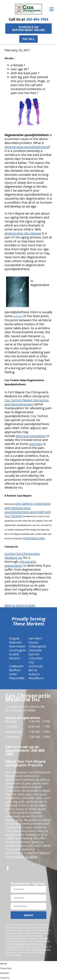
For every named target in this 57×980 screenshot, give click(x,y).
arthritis (18, 316)
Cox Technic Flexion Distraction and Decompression (27, 402)
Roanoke (15, 642)
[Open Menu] (52, 9)
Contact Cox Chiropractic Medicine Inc (22, 556)
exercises (35, 444)
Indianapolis (37, 646)
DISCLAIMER (19, 944)
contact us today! (25, 857)
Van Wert (35, 638)
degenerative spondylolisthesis (27, 147)
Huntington (18, 650)
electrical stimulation (31, 436)
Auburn (34, 674)
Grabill (14, 654)
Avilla (13, 674)
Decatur (15, 658)
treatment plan (34, 538)
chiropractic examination (20, 564)
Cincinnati (36, 666)
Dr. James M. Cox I (41, 950)
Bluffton (15, 670)
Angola (14, 638)
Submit (28, 915)
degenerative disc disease (23, 233)
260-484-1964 (37, 19)
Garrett (34, 654)
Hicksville (35, 650)
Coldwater (16, 666)
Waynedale (17, 678)
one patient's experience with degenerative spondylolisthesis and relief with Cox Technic (28, 510)
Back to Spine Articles (20, 605)
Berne (33, 670)
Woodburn (36, 678)
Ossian (33, 642)
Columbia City (35, 660)
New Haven (17, 646)
